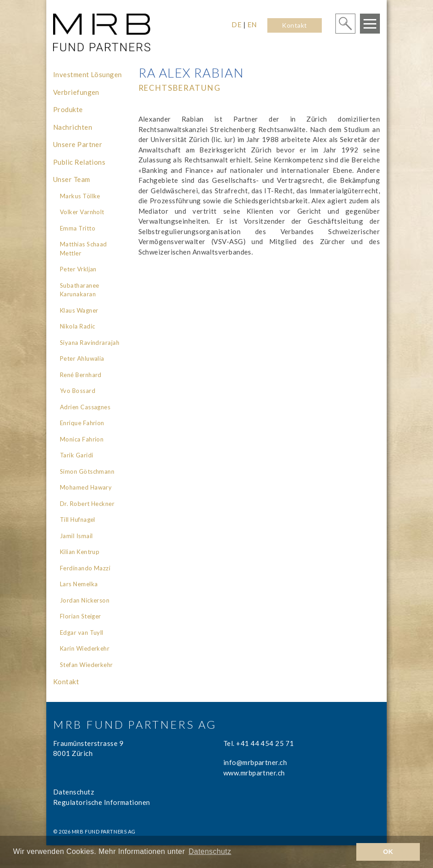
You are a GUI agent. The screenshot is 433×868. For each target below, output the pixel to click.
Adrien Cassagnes (85, 407)
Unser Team (72, 179)
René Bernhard (81, 375)
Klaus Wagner (79, 310)
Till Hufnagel (78, 520)
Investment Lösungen (88, 74)
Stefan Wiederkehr (86, 665)
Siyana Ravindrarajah (90, 343)
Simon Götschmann (87, 471)
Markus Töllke (80, 196)
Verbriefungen (76, 92)
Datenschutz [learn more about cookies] (210, 851)
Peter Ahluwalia (82, 358)
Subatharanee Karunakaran (79, 290)
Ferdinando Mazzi (85, 568)
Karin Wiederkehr (85, 648)
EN (252, 25)
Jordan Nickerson (85, 600)
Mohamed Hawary (86, 487)
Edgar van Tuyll (82, 633)
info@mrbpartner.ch (255, 762)
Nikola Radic (77, 326)
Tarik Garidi (76, 455)
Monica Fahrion (82, 439)
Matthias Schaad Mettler (84, 249)
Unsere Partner (78, 144)
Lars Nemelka (79, 584)
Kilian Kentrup (80, 552)
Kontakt (294, 25)
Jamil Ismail (76, 536)
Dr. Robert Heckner (87, 504)
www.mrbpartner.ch (254, 773)
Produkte (68, 109)
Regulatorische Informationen (102, 802)
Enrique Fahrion (82, 423)
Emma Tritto (78, 228)
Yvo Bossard (78, 391)
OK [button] (388, 852)
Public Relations (79, 162)
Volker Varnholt (82, 212)
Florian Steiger (81, 616)
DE (236, 25)
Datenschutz (74, 792)
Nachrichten (73, 127)
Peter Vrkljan (78, 269)
